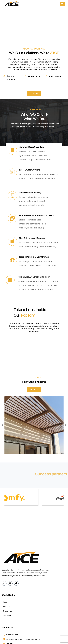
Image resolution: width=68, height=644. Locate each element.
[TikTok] (16, 583)
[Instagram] (10, 583)
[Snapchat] (4, 583)
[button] (62, 4)
